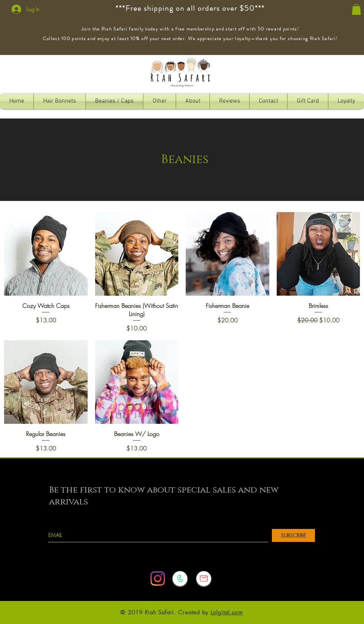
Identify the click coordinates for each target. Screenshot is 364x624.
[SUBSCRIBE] (293, 535)
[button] (356, 9)
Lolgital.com (227, 612)
